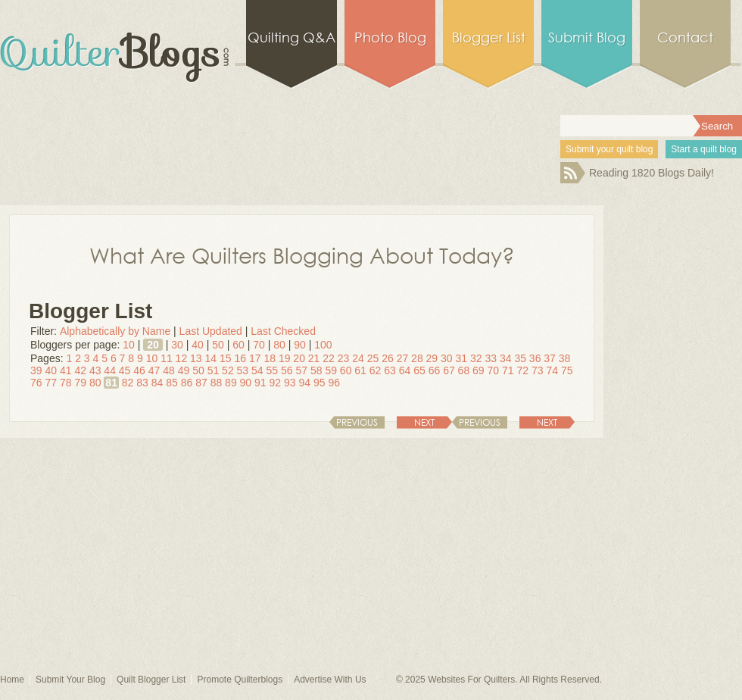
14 (211, 358)
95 (320, 383)
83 (142, 383)
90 (300, 345)
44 (110, 370)
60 (238, 345)
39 (36, 370)
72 (522, 370)
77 (51, 383)
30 (177, 345)
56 (287, 370)
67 (449, 370)
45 (125, 370)
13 (196, 358)
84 (157, 383)
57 (301, 370)
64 (405, 370)
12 (182, 358)
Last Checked (283, 331)
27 (403, 358)
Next (547, 422)
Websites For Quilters (471, 680)
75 (567, 370)
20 (153, 345)
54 (257, 370)
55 (273, 370)
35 (520, 358)
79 (80, 383)
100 (323, 345)
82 (128, 383)
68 (464, 370)
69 (479, 370)
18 (270, 358)
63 (390, 370)
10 (129, 345)
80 (279, 345)
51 (214, 370)
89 (231, 383)
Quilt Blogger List (151, 680)
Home (12, 680)
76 (36, 383)
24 (358, 358)
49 (184, 370)
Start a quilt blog (704, 149)
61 (360, 370)
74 (552, 370)
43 (95, 370)
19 (285, 358)
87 (201, 383)
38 (565, 358)
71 (508, 370)
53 (243, 370)
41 (66, 370)
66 (435, 370)
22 (329, 358)
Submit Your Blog (70, 680)
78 (66, 383)
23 (344, 358)
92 (276, 383)
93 (290, 383)
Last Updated (211, 331)
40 (198, 345)
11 (167, 358)
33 (491, 358)
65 (419, 370)
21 (314, 358)
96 (334, 383)
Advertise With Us (330, 680)
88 (217, 383)
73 (538, 370)
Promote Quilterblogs (240, 680)
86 (187, 383)
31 (462, 358)
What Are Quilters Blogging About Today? (302, 255)
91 (260, 383)
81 (111, 383)
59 (331, 370)
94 (304, 383)
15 (226, 358)
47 (154, 370)
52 (228, 370)
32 (476, 358)
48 (169, 370)
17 (255, 358)
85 (172, 383)
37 (550, 358)
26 (388, 358)
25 (373, 358)
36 (535, 358)
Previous (480, 422)
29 (432, 358)
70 (259, 345)
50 (218, 345)
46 (139, 370)
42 (80, 370)
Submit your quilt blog (609, 149)
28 (417, 358)
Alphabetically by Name (115, 331)
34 (506, 358)
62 (376, 370)
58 (316, 370)
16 (240, 358)
